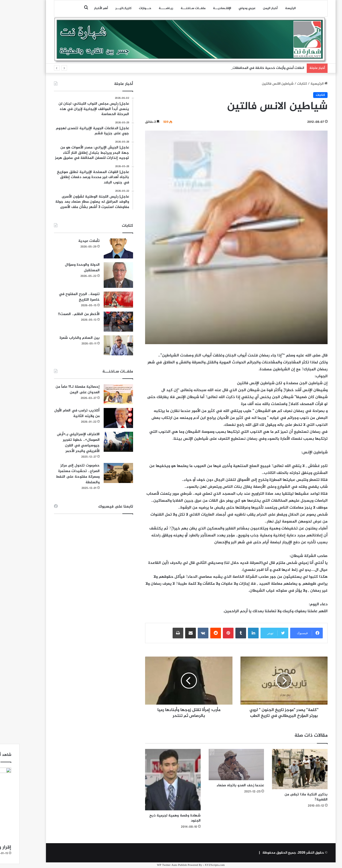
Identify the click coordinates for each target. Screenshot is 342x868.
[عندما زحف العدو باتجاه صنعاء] (217, 765)
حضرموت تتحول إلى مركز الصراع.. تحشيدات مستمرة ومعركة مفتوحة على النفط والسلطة (58, 474)
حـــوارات (125, 8)
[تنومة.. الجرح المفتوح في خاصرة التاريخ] (99, 300)
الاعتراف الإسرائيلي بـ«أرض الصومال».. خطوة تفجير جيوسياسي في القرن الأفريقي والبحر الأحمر (59, 443)
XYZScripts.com (195, 865)
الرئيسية (299, 84)
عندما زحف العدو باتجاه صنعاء (221, 785)
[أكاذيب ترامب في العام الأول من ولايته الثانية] (99, 418)
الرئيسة (271, 8)
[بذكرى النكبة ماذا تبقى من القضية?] (280, 769)
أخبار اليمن (250, 8)
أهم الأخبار (81, 8)
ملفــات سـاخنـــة (173, 8)
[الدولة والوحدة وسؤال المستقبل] (99, 275)
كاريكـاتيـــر (104, 8)
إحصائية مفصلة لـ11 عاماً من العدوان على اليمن (58, 390)
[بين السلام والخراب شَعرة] (99, 345)
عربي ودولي (227, 8)
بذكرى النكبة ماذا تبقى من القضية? (286, 797)
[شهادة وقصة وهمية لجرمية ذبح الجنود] (153, 780)
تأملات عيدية (69, 241)
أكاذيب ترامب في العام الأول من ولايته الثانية (57, 413)
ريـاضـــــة (146, 8)
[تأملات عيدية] (99, 248)
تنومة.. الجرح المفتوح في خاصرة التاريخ (59, 297)
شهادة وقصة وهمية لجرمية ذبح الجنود (155, 818)
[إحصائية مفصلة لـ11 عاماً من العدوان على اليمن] (99, 394)
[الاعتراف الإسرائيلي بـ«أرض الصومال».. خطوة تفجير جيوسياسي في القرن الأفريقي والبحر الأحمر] (99, 442)
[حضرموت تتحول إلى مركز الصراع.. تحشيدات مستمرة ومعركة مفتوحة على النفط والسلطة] (99, 473)
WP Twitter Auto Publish (152, 865)
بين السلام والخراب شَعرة (60, 338)
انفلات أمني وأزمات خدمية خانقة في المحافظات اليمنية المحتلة (237, 68)
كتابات (282, 84)
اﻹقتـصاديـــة (202, 8)
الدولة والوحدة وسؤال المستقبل (63, 268)
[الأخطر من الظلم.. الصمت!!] (99, 322)
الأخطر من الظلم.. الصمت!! (59, 314)
